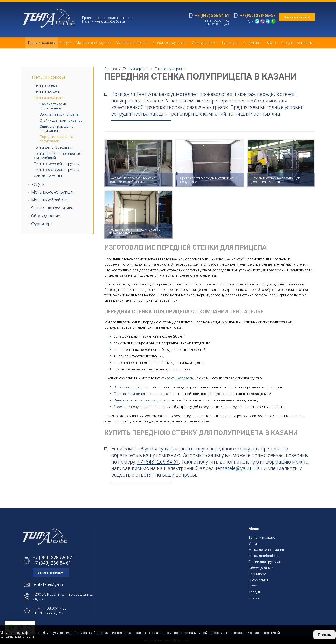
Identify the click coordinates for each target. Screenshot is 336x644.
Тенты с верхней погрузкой (57, 164)
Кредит (286, 43)
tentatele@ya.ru (233, 468)
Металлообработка (132, 43)
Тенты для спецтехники (53, 148)
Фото (271, 43)
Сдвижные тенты (48, 176)
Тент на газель (46, 85)
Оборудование (204, 43)
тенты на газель (180, 378)
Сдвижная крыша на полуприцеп (56, 129)
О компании (253, 43)
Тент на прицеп (46, 91)
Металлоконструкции (94, 43)
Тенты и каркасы (42, 43)
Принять (324, 635)
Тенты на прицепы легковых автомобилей (57, 156)
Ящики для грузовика (170, 43)
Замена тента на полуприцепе (53, 106)
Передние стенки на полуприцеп (56, 139)
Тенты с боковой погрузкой (57, 170)
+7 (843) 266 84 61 (212, 15)
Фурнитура (230, 43)
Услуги (66, 43)
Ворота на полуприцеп (132, 407)
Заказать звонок (297, 17)
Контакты (305, 43)
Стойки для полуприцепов (61, 120)
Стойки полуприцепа (131, 387)
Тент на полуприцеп (50, 98)
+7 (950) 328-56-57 (258, 15)
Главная (111, 69)
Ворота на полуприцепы (59, 114)
